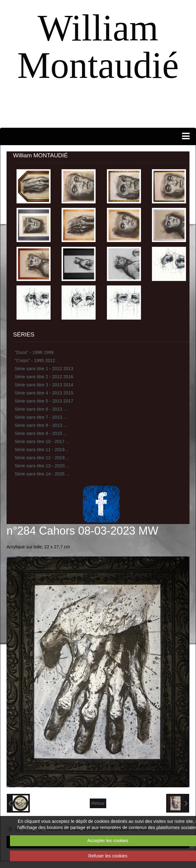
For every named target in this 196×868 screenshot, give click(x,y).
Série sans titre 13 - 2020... (41, 466)
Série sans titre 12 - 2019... (41, 458)
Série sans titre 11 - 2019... (41, 450)
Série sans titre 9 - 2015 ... (41, 433)
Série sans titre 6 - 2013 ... (41, 409)
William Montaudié (98, 47)
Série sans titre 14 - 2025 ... (42, 474)
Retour (98, 803)
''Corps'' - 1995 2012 (35, 360)
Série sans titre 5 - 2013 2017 (44, 401)
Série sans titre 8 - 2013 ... (41, 425)
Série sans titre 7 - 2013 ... (41, 417)
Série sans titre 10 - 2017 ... (42, 441)
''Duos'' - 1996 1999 (34, 352)
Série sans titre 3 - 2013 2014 (44, 385)
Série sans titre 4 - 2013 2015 (44, 393)
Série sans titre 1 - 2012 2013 (44, 369)
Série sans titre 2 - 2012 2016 (44, 377)
